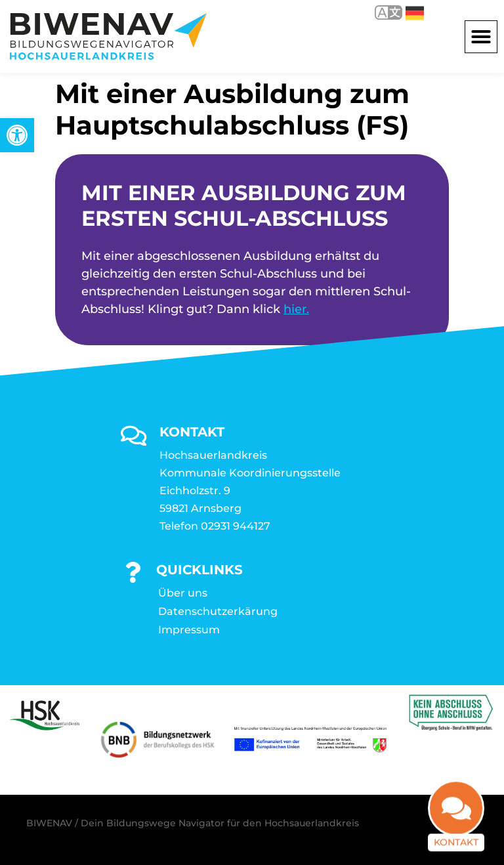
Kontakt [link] (456, 835)
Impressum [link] (189, 630)
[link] (17, 135)
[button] (481, 37)
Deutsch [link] (415, 13)
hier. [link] (296, 309)
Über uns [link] (183, 593)
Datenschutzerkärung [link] (218, 611)
